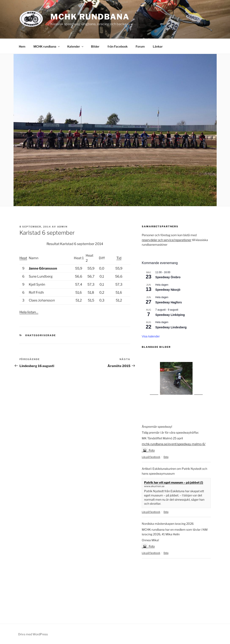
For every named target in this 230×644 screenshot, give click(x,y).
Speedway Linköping (170, 315)
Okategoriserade (41, 335)
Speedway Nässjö (168, 290)
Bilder (95, 46)
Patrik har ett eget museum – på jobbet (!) (174, 482)
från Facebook (118, 46)
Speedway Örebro (168, 277)
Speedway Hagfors (169, 302)
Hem (22, 46)
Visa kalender (151, 336)
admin (62, 227)
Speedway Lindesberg (171, 327)
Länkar (158, 46)
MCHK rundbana (90, 17)
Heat (23, 258)
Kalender (76, 46)
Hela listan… (29, 312)
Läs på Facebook (151, 457)
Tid (119, 258)
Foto (148, 450)
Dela (166, 457)
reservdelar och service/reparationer (167, 240)
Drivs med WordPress (33, 634)
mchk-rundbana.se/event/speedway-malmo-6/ (174, 444)
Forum (140, 46)
